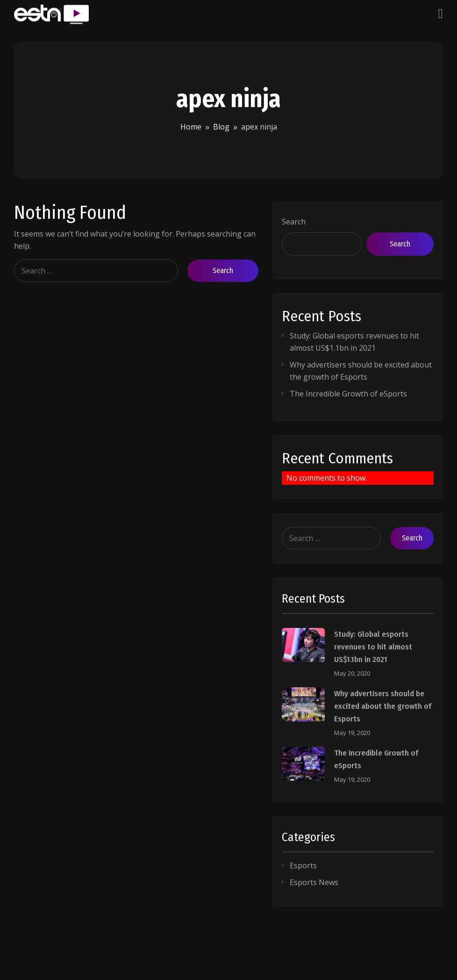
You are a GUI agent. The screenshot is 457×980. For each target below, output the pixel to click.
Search (294, 222)
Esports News (314, 882)
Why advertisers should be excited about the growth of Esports (383, 706)
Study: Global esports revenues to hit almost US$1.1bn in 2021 (373, 647)
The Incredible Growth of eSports (348, 394)
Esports (303, 865)
